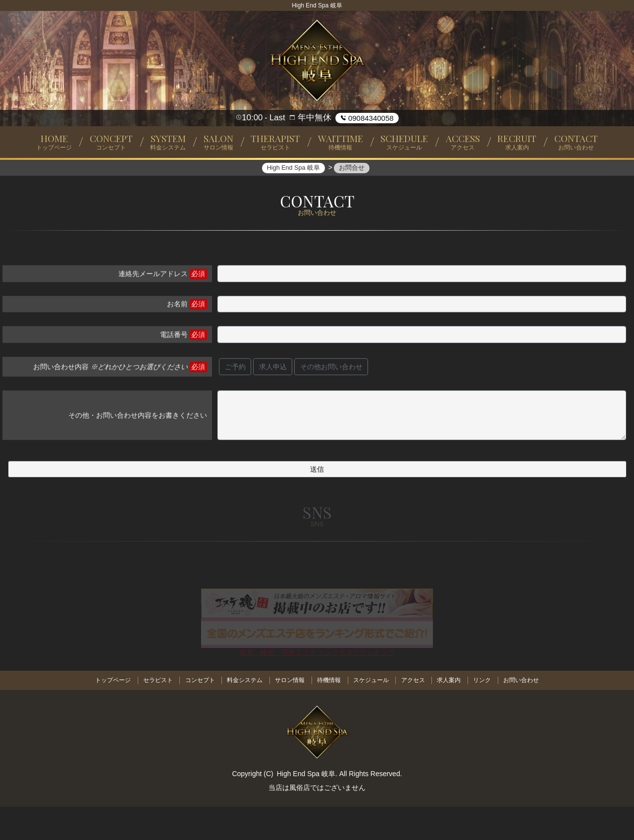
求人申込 (273, 402)
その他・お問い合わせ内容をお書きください (138, 451)
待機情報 (329, 714)
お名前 (177, 340)
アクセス (416, 714)
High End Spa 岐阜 (306, 807)
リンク (487, 714)
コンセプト (196, 714)
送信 (317, 505)
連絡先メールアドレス (153, 309)
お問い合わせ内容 (110, 402)
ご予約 (235, 402)
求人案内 (453, 714)
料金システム (242, 714)
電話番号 (174, 370)
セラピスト (153, 714)
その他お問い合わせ (331, 402)
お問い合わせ (528, 714)
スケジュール (372, 714)
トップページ (106, 714)
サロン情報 (289, 714)
